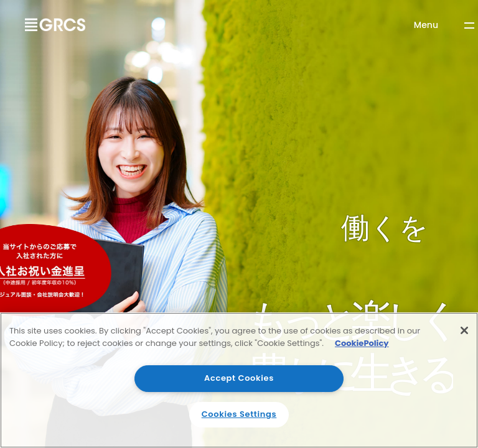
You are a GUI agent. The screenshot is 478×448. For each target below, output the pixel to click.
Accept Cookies (239, 378)
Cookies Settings (239, 414)
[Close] (464, 330)
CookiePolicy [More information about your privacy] (362, 343)
